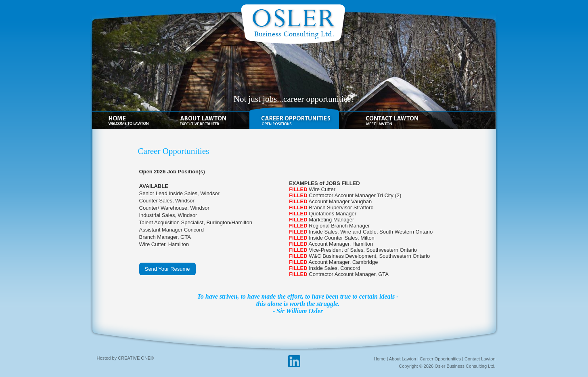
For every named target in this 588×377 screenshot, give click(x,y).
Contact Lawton (480, 359)
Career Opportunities (440, 359)
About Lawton (403, 359)
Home (380, 359)
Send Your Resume (167, 269)
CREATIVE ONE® (136, 358)
